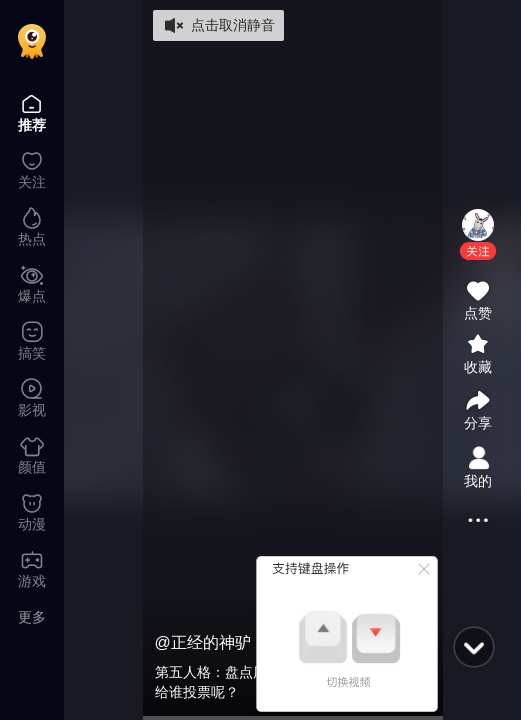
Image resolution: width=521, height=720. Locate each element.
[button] (478, 251)
